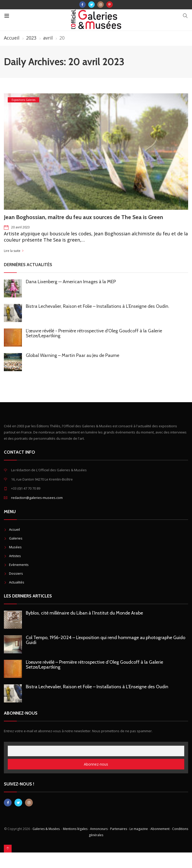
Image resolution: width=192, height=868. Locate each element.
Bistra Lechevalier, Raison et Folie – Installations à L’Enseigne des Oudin (97, 687)
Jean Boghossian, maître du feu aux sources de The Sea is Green (83, 217)
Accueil (12, 38)
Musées (15, 547)
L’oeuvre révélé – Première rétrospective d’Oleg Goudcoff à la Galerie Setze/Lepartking (94, 665)
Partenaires (119, 829)
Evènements (19, 565)
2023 (31, 38)
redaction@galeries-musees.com (37, 498)
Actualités (17, 582)
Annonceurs (99, 829)
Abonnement (160, 829)
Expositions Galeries (23, 100)
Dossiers (16, 573)
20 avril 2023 (20, 227)
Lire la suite (12, 251)
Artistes (15, 556)
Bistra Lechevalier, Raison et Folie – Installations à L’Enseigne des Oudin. (98, 306)
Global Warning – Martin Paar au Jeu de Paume (73, 355)
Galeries (16, 538)
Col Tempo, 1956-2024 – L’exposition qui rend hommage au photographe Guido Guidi (106, 640)
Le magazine (139, 829)
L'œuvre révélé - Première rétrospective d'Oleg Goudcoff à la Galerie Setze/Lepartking (94, 333)
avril (48, 38)
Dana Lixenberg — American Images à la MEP (71, 282)
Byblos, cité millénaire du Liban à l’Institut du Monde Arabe (84, 613)
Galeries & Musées (46, 829)
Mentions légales (75, 829)
